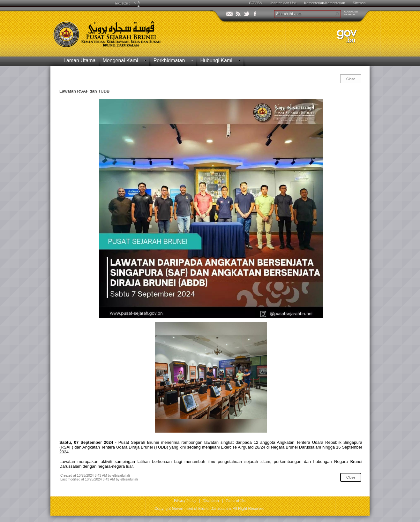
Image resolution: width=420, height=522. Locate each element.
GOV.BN (256, 3)
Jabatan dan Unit (283, 3)
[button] (337, 14)
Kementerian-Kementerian (325, 3)
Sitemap (359, 3)
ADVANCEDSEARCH (351, 13)
